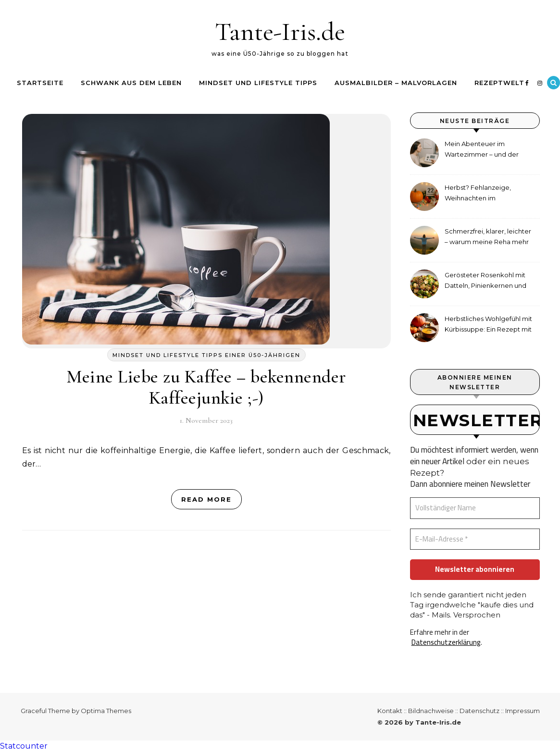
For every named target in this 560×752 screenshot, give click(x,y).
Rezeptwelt (499, 83)
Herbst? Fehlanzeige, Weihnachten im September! (478, 194)
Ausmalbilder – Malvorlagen (396, 83)
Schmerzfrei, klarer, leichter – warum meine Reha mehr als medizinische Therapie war (488, 238)
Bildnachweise (431, 711)
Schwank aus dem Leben (131, 83)
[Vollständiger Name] (475, 508)
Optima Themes (106, 711)
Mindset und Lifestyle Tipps (258, 83)
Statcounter (24, 746)
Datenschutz (479, 711)
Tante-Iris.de (280, 31)
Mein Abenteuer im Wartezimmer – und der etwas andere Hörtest (482, 150)
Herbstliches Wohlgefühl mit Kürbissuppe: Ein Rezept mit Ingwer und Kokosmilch (488, 325)
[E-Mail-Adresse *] (475, 539)
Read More (206, 499)
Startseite (40, 83)
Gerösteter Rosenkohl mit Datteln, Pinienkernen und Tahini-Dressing (485, 281)
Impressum (523, 711)
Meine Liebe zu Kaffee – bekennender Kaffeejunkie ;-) (206, 387)
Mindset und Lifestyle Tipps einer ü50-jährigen (206, 355)
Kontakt (390, 711)
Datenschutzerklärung (446, 642)
